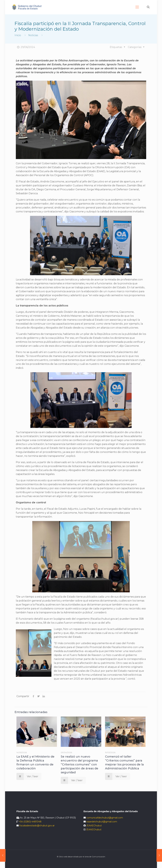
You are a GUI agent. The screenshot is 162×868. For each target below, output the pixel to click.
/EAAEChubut (94, 826)
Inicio (18, 35)
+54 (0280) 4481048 (30, 822)
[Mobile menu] (137, 7)
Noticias (33, 35)
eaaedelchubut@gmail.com (102, 822)
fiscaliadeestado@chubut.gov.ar (37, 826)
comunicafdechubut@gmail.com (105, 818)
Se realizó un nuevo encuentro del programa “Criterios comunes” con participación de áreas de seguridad (79, 764)
